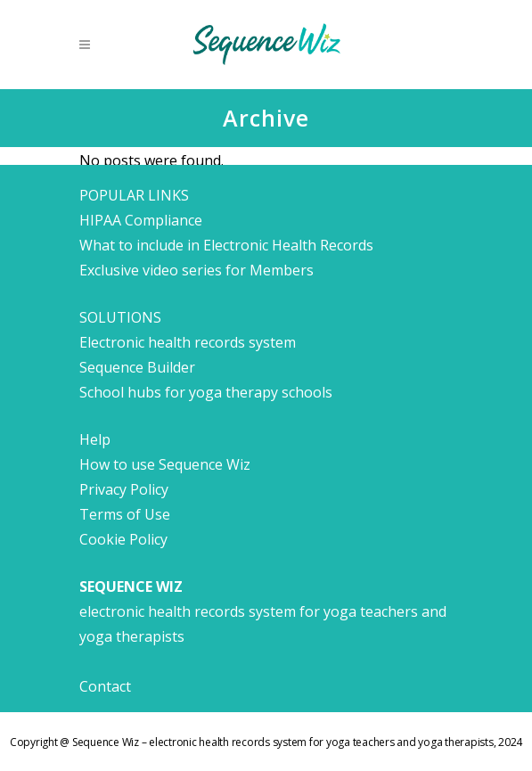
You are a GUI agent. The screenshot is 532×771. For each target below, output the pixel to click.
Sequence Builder (137, 367)
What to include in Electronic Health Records (226, 245)
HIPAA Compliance (141, 220)
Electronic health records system (188, 342)
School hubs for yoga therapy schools (206, 392)
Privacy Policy (124, 489)
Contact (105, 686)
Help (95, 439)
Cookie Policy (123, 539)
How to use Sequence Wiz (165, 464)
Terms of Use (125, 514)
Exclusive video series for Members (196, 270)
